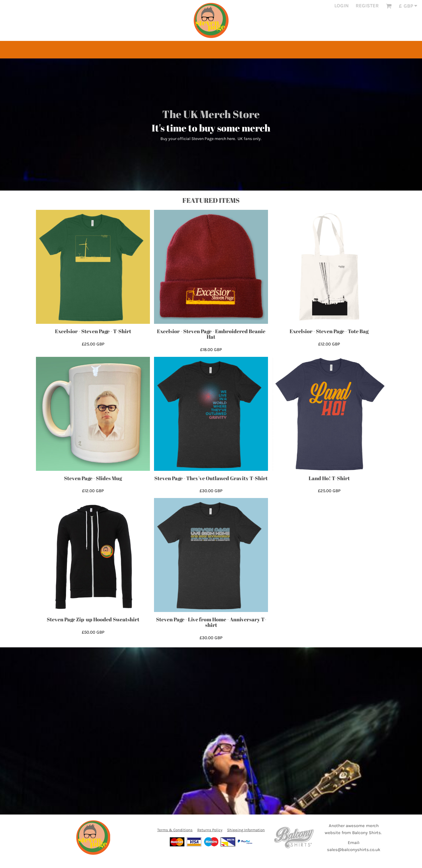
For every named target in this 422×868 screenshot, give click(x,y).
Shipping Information (246, 830)
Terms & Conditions (175, 830)
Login (341, 6)
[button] (389, 6)
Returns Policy (210, 830)
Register (367, 6)
